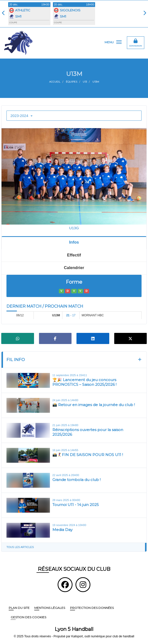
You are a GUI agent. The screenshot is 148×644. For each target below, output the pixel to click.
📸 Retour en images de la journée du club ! (94, 405)
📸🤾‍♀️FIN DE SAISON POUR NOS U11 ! (88, 455)
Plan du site (19, 608)
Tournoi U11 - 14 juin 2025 (76, 505)
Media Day (62, 530)
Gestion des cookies (28, 617)
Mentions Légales (50, 608)
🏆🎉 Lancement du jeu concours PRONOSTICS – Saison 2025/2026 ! (84, 382)
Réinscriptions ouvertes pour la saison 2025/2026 (88, 432)
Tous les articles (20, 547)
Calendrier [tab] (74, 268)
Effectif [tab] (74, 255)
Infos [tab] (74, 242)
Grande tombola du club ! (76, 480)
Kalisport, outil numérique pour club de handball (103, 636)
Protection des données (92, 608)
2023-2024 (21, 116)
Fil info (16, 360)
